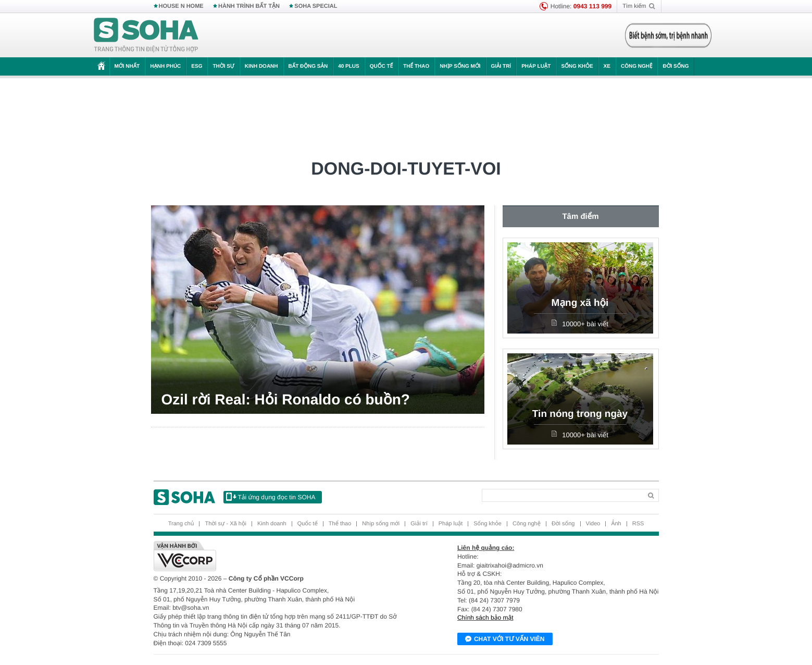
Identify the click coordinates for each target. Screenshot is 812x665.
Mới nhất (127, 66)
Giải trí (501, 66)
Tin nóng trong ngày (580, 414)
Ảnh (616, 524)
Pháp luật (536, 66)
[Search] (562, 495)
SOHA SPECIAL (316, 6)
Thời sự (223, 66)
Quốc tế (381, 66)
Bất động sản (308, 66)
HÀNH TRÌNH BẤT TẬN (249, 6)
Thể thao (416, 66)
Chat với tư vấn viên (505, 639)
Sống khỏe (577, 66)
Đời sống (676, 66)
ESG (197, 66)
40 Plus (349, 66)
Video (593, 524)
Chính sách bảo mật (485, 618)
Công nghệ (637, 66)
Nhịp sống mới (460, 66)
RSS (638, 524)
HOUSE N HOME (181, 6)
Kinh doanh (261, 66)
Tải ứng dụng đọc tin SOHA (271, 497)
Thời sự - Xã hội (226, 524)
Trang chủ (181, 524)
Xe (607, 66)
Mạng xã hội (580, 303)
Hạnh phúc (165, 66)
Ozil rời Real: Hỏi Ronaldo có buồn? (286, 399)
